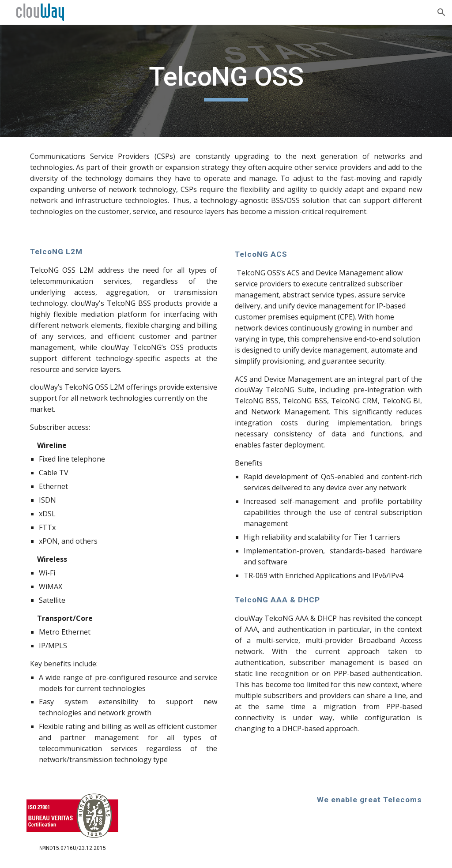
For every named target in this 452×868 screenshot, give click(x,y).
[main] (226, 81)
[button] (441, 12)
